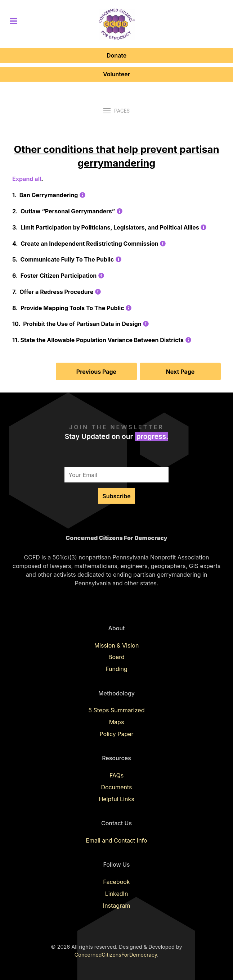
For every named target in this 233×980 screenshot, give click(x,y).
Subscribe (116, 496)
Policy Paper (116, 734)
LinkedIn (117, 894)
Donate (117, 55)
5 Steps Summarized (117, 710)
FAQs (117, 775)
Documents (116, 787)
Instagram (117, 906)
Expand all (27, 179)
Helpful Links (116, 799)
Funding (117, 669)
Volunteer (117, 74)
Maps (117, 722)
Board (117, 657)
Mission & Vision (117, 645)
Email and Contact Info (116, 840)
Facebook (116, 882)
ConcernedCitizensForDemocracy (116, 955)
